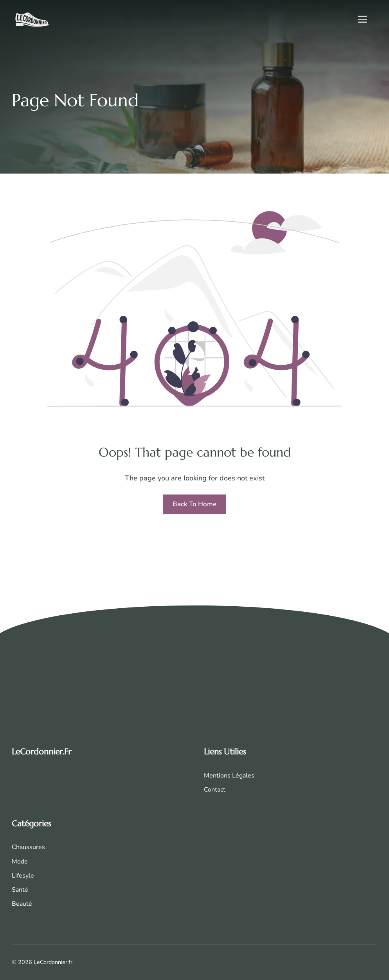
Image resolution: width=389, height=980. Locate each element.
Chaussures (28, 847)
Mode (20, 862)
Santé (20, 890)
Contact (215, 790)
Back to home (194, 504)
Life (17, 876)
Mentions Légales (229, 776)
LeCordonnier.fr (41, 752)
